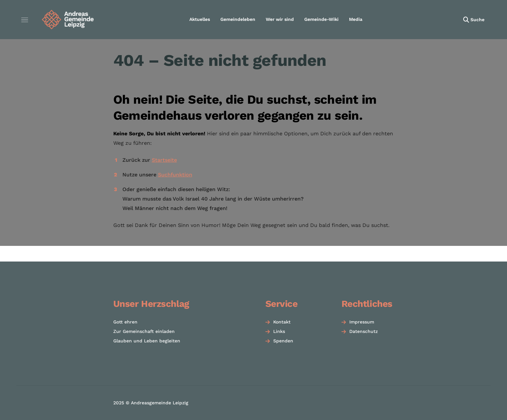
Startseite (164, 160)
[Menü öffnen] (24, 20)
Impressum (362, 322)
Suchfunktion (175, 175)
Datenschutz (364, 331)
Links (279, 331)
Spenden (283, 341)
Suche (477, 20)
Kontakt (282, 322)
